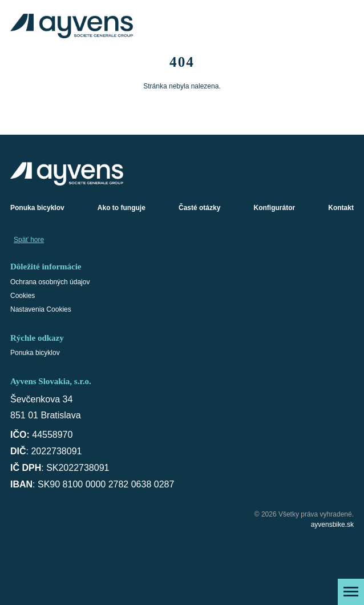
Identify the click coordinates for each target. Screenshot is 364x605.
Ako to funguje (122, 208)
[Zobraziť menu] (351, 592)
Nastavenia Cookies (41, 309)
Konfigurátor (275, 208)
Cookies (23, 296)
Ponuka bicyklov (37, 208)
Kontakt (341, 208)
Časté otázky (199, 208)
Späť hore (29, 240)
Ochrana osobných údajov (50, 282)
